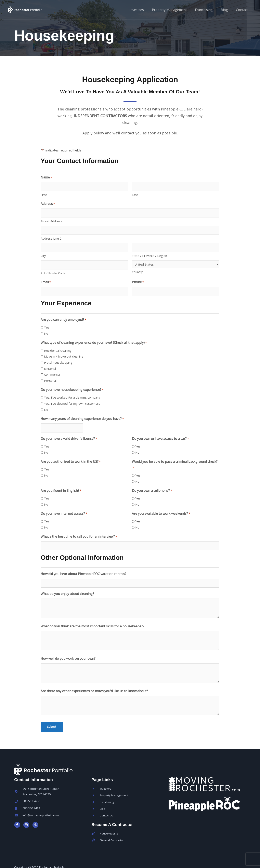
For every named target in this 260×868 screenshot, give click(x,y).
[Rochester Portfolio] (37, 9)
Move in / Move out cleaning (64, 349)
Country (137, 267)
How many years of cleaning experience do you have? (82, 411)
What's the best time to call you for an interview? (79, 528)
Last (135, 193)
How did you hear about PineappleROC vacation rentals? (83, 564)
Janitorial (50, 361)
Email (46, 276)
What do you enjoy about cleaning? (67, 583)
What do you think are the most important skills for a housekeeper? (92, 615)
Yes (47, 320)
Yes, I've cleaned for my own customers (72, 396)
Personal (50, 373)
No (46, 326)
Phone (138, 276)
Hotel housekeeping (58, 355)
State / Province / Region (149, 251)
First (44, 193)
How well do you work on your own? (68, 647)
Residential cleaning (58, 343)
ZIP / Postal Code (53, 267)
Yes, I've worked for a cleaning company (72, 390)
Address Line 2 (51, 235)
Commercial (52, 367)
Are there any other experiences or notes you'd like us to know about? (94, 680)
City (43, 251)
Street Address (51, 219)
